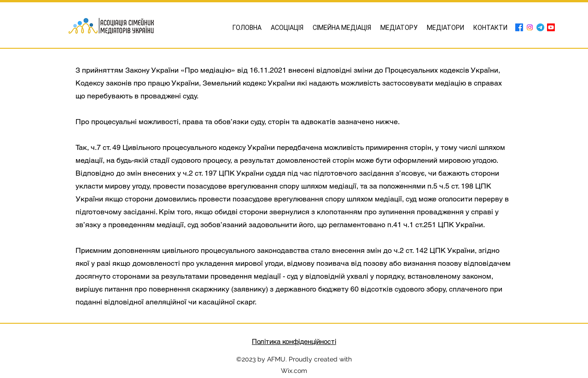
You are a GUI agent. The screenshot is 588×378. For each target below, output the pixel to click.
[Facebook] (519, 27)
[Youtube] (551, 27)
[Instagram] (530, 27)
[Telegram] (540, 27)
